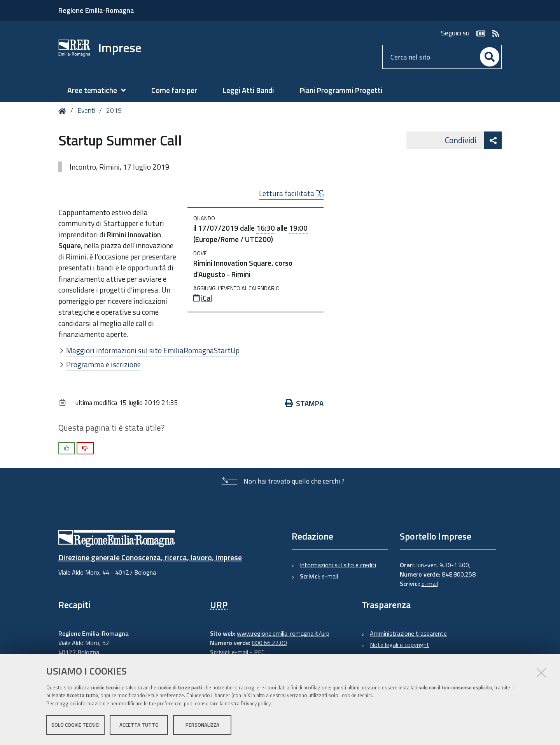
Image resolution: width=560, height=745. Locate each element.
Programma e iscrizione (103, 364)
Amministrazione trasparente (408, 633)
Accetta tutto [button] (139, 725)
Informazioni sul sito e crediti (338, 565)
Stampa (304, 403)
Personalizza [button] (202, 725)
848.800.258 (459, 574)
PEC (259, 652)
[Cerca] (490, 57)
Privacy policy (256, 703)
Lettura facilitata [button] (291, 193)
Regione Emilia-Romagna (96, 10)
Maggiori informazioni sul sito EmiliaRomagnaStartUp (153, 350)
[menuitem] (100, 90)
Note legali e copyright (400, 645)
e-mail (330, 576)
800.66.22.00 (269, 643)
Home (64, 111)
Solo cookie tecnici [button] (75, 725)
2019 (114, 110)
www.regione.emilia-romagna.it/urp (283, 633)
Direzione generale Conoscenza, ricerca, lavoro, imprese (150, 557)
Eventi (86, 110)
